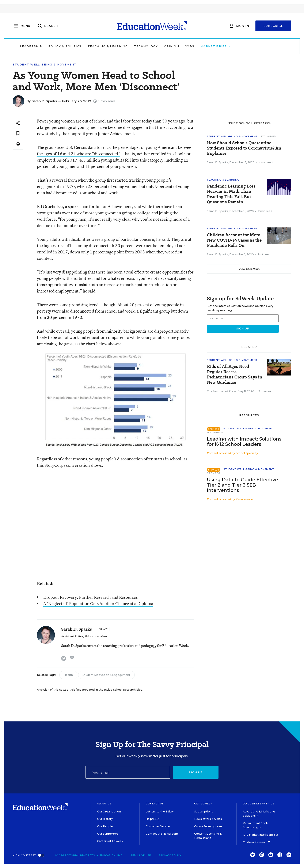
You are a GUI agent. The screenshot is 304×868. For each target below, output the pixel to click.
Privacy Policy (170, 855)
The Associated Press (222, 391)
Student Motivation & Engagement (106, 675)
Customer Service (158, 826)
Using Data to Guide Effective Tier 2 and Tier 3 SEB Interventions (242, 485)
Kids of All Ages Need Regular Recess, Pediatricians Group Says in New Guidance (235, 374)
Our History (105, 819)
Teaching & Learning (135, 46)
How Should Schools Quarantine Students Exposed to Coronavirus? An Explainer (244, 148)
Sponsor (214, 473)
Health (68, 675)
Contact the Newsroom (162, 834)
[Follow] (103, 629)
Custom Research (256, 842)
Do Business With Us (259, 804)
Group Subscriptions (208, 826)
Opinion (198, 46)
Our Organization (109, 812)
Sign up (196, 772)
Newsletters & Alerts (208, 819)
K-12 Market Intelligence (260, 835)
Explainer (268, 136)
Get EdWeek (203, 804)
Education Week (96, 636)
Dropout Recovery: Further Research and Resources (90, 597)
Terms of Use (141, 855)
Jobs (217, 46)
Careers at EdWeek (110, 841)
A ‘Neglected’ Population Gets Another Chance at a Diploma (98, 603)
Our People (105, 826)
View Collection (249, 269)
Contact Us (155, 804)
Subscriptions (204, 812)
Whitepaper (216, 433)
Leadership (58, 46)
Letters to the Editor (160, 812)
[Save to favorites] (18, 134)
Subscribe (273, 26)
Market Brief (242, 46)
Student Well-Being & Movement (45, 65)
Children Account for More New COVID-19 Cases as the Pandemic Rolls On (234, 240)
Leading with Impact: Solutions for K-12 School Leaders (244, 442)
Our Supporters (108, 834)
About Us (104, 804)
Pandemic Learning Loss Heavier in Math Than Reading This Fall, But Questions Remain (231, 194)
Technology (173, 46)
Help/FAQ (152, 819)
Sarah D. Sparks (44, 101)
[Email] (128, 772)
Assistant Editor (72, 636)
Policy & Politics (92, 46)
